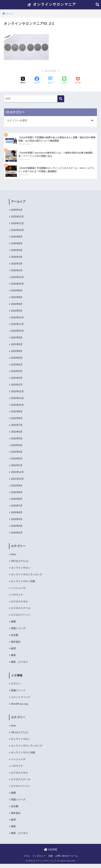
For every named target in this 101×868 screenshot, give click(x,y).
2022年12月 (17, 393)
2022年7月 (17, 427)
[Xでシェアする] (23, 80)
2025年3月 (17, 257)
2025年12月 (17, 217)
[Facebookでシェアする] (37, 80)
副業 (13, 624)
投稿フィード (18, 694)
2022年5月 (17, 440)
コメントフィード (21, 700)
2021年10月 (17, 481)
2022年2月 (17, 461)
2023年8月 (17, 345)
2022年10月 (17, 406)
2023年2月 (17, 379)
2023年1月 (17, 386)
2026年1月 (17, 210)
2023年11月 (17, 325)
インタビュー (39, 860)
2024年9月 (17, 291)
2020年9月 (17, 494)
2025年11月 (17, 223)
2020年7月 (17, 508)
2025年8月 (17, 237)
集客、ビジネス (19, 665)
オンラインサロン (21, 570)
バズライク (17, 597)
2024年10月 (17, 285)
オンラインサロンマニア (51, 5)
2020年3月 (17, 535)
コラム (27, 860)
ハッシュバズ (18, 591)
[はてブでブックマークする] (50, 80)
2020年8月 (17, 501)
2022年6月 (17, 433)
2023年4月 (17, 366)
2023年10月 (17, 332)
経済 (13, 652)
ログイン (16, 687)
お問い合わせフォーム (67, 860)
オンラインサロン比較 (23, 584)
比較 (51, 860)
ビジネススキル (19, 604)
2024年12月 (17, 278)
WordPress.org (20, 707)
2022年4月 (17, 447)
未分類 (15, 638)
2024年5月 (17, 311)
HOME (51, 854)
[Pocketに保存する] (78, 80)
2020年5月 (17, 521)
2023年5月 (17, 359)
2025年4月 (17, 251)
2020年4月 (17, 528)
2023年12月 (17, 318)
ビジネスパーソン (21, 618)
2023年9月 (17, 339)
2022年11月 (17, 400)
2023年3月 (17, 373)
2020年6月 (17, 515)
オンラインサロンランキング (27, 577)
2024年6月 (17, 305)
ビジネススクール (21, 611)
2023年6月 (17, 352)
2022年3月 (17, 454)
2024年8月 (17, 298)
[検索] (61, 99)
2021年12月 (17, 474)
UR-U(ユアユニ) (20, 564)
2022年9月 (17, 413)
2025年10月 (17, 230)
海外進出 (16, 645)
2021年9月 (17, 488)
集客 (13, 658)
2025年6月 (17, 244)
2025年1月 (17, 271)
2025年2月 (17, 264)
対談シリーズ (18, 631)
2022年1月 (17, 467)
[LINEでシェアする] (64, 80)
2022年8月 (17, 420)
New (13, 557)
